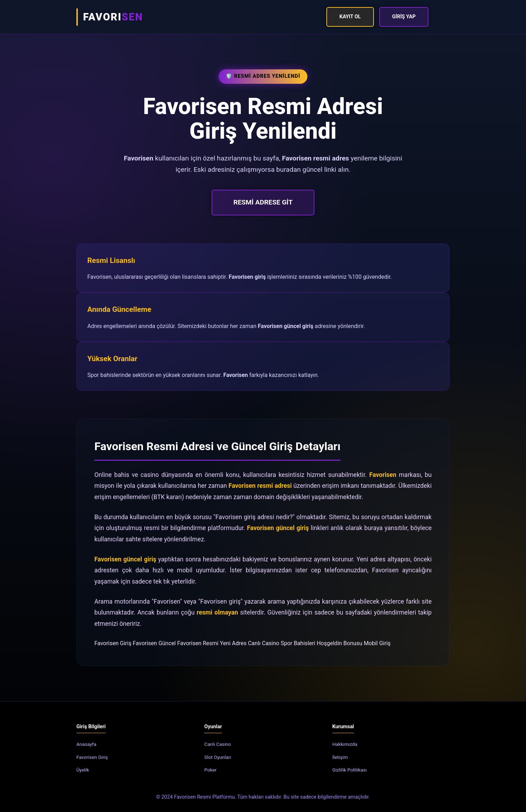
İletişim (340, 757)
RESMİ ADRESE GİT (263, 202)
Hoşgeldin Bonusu (339, 643)
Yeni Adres (233, 643)
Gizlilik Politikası (350, 770)
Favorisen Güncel (154, 643)
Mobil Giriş (377, 643)
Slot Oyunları (218, 757)
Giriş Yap (404, 17)
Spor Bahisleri (298, 643)
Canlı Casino (264, 643)
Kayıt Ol (350, 17)
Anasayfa (86, 744)
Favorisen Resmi (198, 643)
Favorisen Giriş (113, 643)
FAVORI (113, 17)
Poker (210, 770)
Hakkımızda (345, 744)
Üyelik (83, 770)
